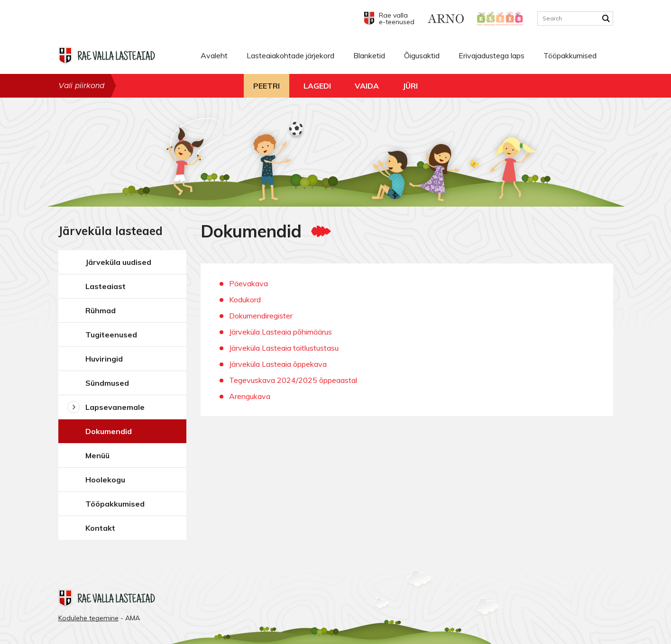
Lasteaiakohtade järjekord (290, 55)
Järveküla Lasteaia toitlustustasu (284, 348)
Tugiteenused (111, 335)
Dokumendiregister (261, 316)
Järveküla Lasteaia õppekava (278, 364)
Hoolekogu (105, 480)
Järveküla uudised (118, 262)
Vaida (367, 86)
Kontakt (100, 528)
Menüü (97, 455)
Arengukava (250, 396)
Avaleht (214, 55)
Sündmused (107, 383)
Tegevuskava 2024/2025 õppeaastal (293, 380)
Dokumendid (109, 431)
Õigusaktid (422, 55)
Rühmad (101, 310)
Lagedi (317, 86)
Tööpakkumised (115, 504)
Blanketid (369, 55)
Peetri (267, 86)
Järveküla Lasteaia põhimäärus (280, 332)
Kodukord (245, 299)
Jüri (410, 86)
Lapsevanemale (115, 407)
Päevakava (248, 283)
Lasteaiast (106, 286)
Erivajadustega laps (492, 55)
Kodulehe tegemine (88, 618)
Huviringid (104, 359)
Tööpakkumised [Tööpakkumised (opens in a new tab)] (570, 55)
